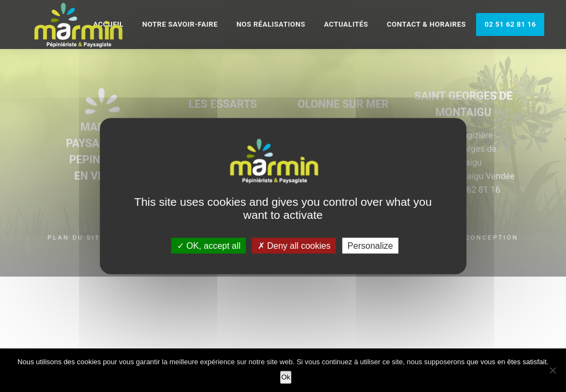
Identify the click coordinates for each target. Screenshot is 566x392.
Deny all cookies (294, 245)
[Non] (552, 370)
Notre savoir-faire (180, 24)
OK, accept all (209, 245)
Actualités (346, 24)
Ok (286, 377)
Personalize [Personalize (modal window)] (370, 245)
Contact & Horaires (426, 24)
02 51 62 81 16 (510, 24)
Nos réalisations (271, 24)
